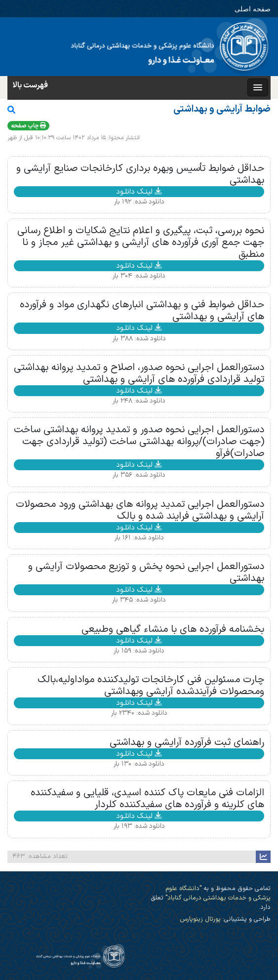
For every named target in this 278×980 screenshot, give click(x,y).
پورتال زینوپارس (200, 919)
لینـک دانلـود (139, 192)
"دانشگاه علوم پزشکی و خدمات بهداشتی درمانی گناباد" (217, 893)
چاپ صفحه (28, 126)
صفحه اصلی (253, 9)
